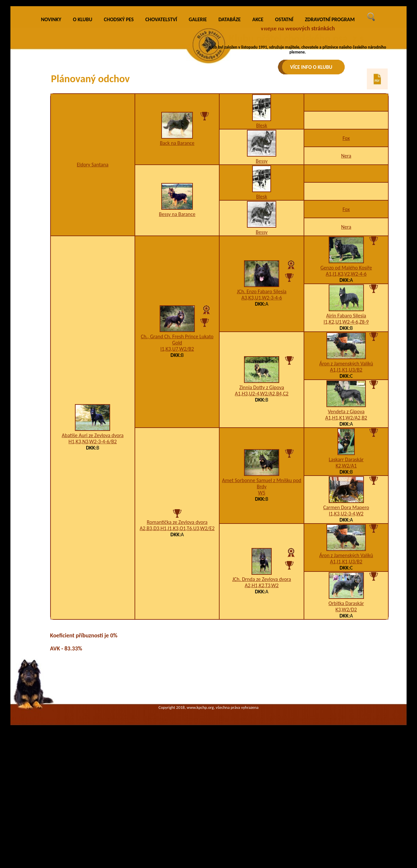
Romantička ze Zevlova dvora (177, 618)
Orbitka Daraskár (346, 699)
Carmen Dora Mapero (346, 603)
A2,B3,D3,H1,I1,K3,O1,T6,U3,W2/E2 (177, 624)
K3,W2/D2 (346, 705)
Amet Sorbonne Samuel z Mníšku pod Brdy (262, 579)
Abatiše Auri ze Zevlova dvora (93, 532)
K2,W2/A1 (346, 562)
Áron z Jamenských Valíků (346, 459)
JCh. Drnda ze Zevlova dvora (262, 675)
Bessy (262, 257)
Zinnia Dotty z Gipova (261, 484)
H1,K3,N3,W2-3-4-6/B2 (93, 538)
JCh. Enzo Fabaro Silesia (262, 388)
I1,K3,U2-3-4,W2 (346, 609)
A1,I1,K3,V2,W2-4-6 (346, 370)
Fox (346, 234)
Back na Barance (177, 239)
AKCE (258, 116)
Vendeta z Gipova (346, 507)
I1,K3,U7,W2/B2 (177, 445)
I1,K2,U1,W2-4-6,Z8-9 (346, 418)
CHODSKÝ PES (119, 116)
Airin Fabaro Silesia (346, 411)
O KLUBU (83, 116)
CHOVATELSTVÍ (161, 116)
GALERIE (198, 116)
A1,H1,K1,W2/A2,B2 (346, 514)
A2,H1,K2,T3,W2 (262, 682)
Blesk (262, 221)
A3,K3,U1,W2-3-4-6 (262, 394)
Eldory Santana (93, 261)
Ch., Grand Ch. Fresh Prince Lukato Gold (177, 435)
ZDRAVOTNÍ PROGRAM (330, 116)
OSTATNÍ (284, 116)
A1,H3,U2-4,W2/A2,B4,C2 (262, 490)
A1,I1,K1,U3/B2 (346, 466)
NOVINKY (51, 116)
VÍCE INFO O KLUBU (311, 67)
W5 (262, 589)
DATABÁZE (229, 116)
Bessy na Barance (177, 310)
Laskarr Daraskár (346, 555)
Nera (346, 252)
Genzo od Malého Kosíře (346, 364)
